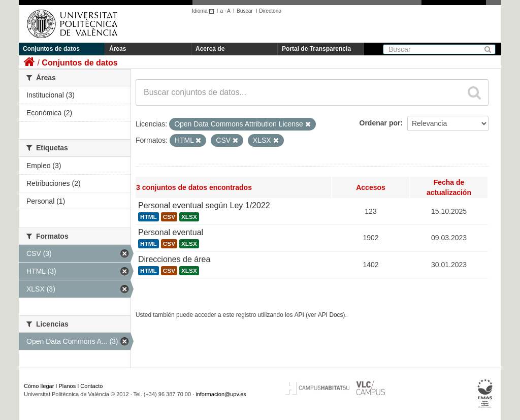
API (299, 315)
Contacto (91, 386)
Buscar (245, 11)
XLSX (189, 217)
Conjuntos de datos (51, 49)
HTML (149, 217)
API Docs (331, 315)
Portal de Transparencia (316, 49)
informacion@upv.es (221, 394)
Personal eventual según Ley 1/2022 (204, 205)
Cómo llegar (39, 386)
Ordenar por (380, 123)
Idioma (204, 11)
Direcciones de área (174, 259)
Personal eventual (171, 232)
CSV (169, 217)
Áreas (118, 49)
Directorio (270, 11)
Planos (68, 386)
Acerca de (210, 49)
